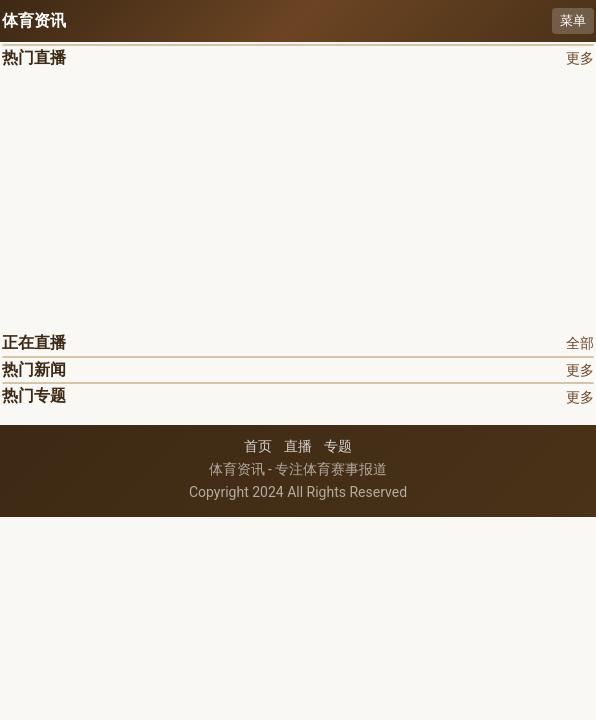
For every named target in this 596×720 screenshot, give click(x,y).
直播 (298, 446)
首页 (258, 446)
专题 (338, 446)
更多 (580, 58)
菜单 (573, 20)
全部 (580, 343)
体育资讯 (34, 20)
